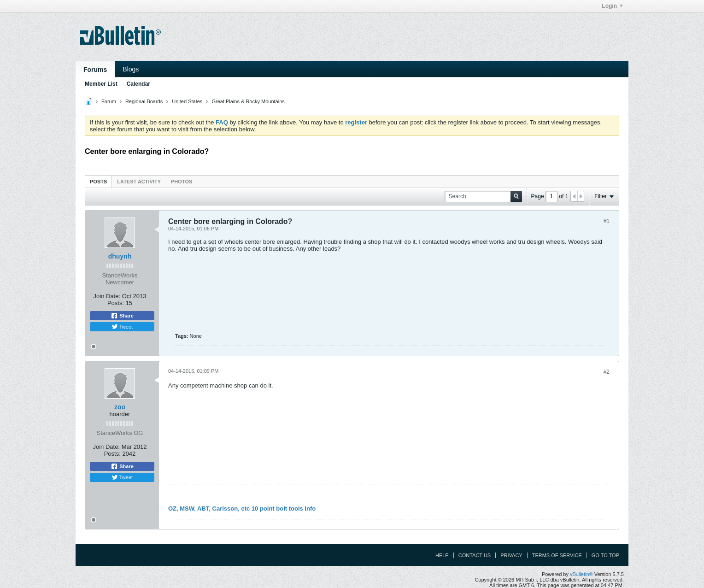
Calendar (138, 84)
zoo (120, 407)
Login (612, 6)
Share (122, 316)
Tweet (122, 327)
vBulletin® (581, 574)
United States (187, 101)
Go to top (605, 555)
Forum (109, 101)
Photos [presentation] (182, 182)
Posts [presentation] (98, 182)
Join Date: (107, 296)
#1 (607, 221)
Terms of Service (557, 555)
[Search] (483, 197)
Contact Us (475, 555)
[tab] (98, 181)
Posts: (116, 303)
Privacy (511, 555)
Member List (101, 84)
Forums (95, 70)
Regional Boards (144, 101)
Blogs (131, 69)
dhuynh (120, 256)
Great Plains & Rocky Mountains (248, 101)
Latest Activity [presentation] (139, 182)
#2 (607, 372)
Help (442, 555)
